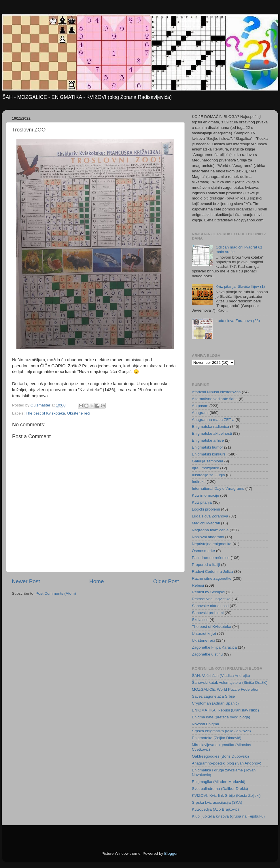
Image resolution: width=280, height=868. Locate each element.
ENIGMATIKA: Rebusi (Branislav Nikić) (225, 710)
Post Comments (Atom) (56, 593)
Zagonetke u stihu (207, 654)
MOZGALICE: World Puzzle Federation (226, 689)
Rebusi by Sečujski (208, 592)
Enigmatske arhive (208, 440)
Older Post (166, 581)
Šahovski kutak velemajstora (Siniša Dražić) (230, 682)
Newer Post (26, 581)
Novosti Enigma (206, 724)
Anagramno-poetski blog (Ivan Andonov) (227, 763)
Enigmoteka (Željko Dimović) (217, 738)
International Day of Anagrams (218, 488)
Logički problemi (206, 509)
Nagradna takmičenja (210, 530)
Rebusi (198, 585)
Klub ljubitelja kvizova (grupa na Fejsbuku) (228, 816)
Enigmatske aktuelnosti (212, 433)
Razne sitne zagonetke (212, 578)
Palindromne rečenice (211, 558)
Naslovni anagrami (208, 537)
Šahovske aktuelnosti (210, 606)
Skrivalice (200, 620)
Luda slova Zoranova (210, 516)
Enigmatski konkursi (209, 454)
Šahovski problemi (208, 613)
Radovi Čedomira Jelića (212, 572)
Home (97, 581)
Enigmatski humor (207, 447)
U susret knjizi (204, 633)
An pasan (200, 406)
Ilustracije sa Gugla (208, 475)
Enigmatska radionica (210, 427)
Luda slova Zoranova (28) (238, 321)
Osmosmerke (203, 551)
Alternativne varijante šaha (215, 399)
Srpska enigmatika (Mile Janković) (221, 731)
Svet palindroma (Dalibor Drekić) (220, 789)
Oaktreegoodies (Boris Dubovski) (220, 756)
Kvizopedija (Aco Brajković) (215, 809)
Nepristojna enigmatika (212, 544)
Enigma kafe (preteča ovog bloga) (221, 717)
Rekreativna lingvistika (211, 599)
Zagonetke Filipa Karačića (214, 647)
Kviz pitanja (202, 502)
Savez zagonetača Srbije (213, 696)
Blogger (171, 853)
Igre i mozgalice (206, 468)
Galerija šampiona (208, 461)
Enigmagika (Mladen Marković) (218, 782)
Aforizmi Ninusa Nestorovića (216, 392)
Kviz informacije (206, 495)
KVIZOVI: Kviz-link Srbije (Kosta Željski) (226, 795)
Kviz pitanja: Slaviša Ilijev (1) (240, 286)
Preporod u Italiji (206, 565)
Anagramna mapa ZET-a (213, 420)
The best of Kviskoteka (45, 413)
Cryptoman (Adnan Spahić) (215, 703)
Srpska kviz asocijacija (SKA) (217, 802)
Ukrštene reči (79, 413)
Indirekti (199, 482)
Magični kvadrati (206, 523)
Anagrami (200, 413)
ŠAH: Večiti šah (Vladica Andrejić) (221, 676)
